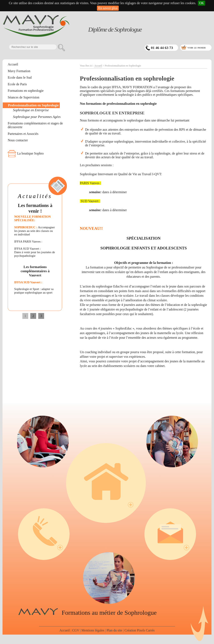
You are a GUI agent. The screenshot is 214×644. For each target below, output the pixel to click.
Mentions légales (93, 630)
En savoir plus (108, 8)
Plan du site (114, 630)
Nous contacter (18, 140)
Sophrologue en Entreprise (31, 110)
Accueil (13, 64)
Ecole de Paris (17, 84)
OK (202, 3)
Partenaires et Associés (23, 134)
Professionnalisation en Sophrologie (33, 105)
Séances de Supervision (24, 97)
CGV (76, 630)
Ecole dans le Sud (20, 77)
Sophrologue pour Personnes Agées (37, 117)
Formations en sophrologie (26, 91)
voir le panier (197, 47)
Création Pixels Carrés (140, 630)
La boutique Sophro (30, 153)
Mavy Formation (19, 71)
